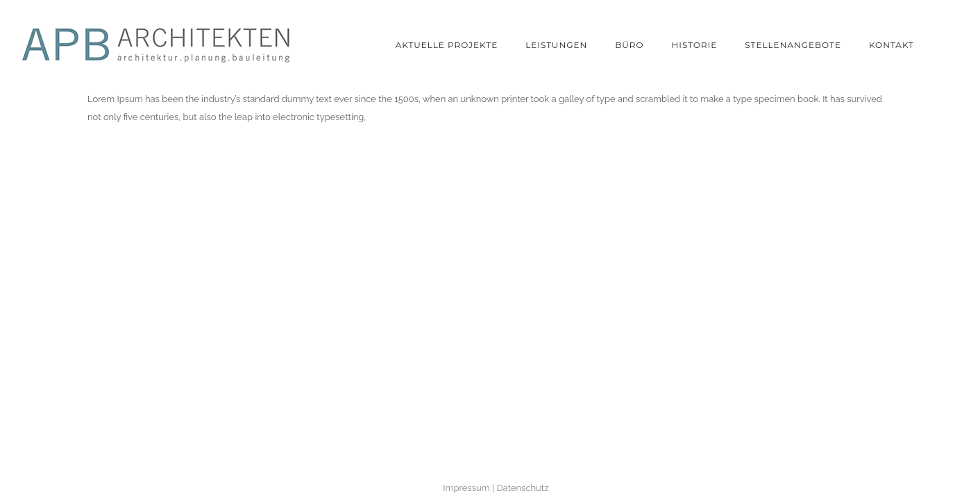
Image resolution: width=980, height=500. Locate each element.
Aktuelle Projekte (447, 45)
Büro (629, 45)
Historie (695, 45)
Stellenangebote (793, 45)
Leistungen (556, 45)
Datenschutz (522, 488)
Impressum (466, 488)
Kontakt (892, 45)
